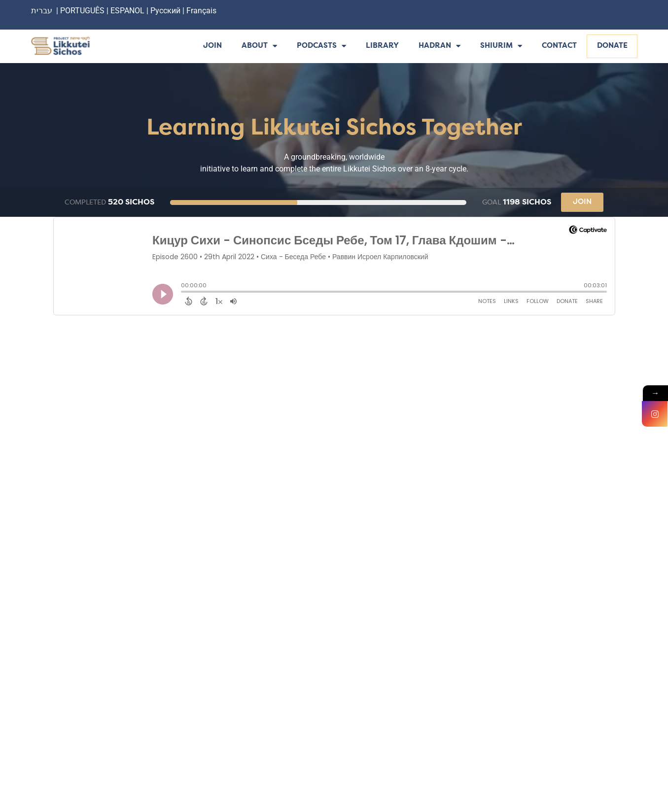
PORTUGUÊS (82, 11)
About (259, 47)
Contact (559, 46)
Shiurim (501, 47)
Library (382, 46)
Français (201, 11)
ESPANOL (127, 11)
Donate (612, 46)
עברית (42, 11)
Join (212, 46)
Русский (166, 11)
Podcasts (321, 47)
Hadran (439, 47)
